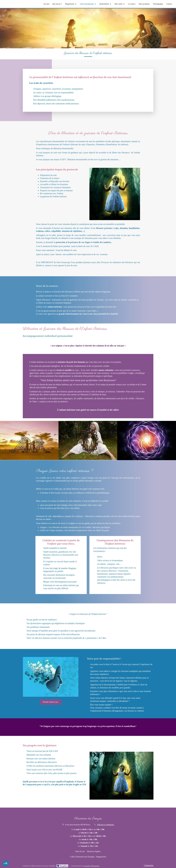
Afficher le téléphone (105, 825)
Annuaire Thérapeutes (92, 866)
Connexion (149, 865)
